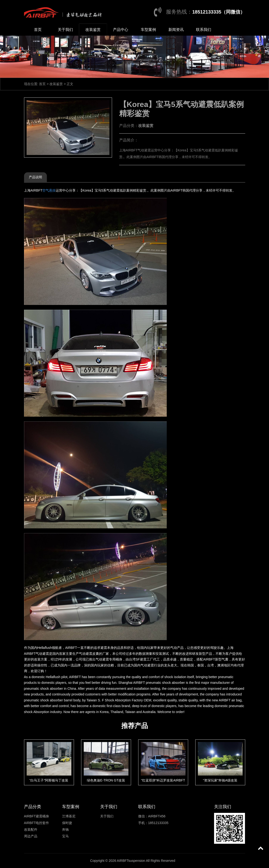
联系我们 (204, 30)
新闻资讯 (176, 30)
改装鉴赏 (93, 30)
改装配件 (31, 829)
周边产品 (31, 836)
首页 (38, 30)
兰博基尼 (69, 816)
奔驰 (65, 829)
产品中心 (121, 30)
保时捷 (67, 823)
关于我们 (65, 30)
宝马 (65, 836)
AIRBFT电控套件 (37, 823)
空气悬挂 (49, 190)
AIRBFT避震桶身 (37, 816)
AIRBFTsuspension (131, 861)
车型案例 (148, 30)
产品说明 (35, 177)
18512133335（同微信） (219, 12)
